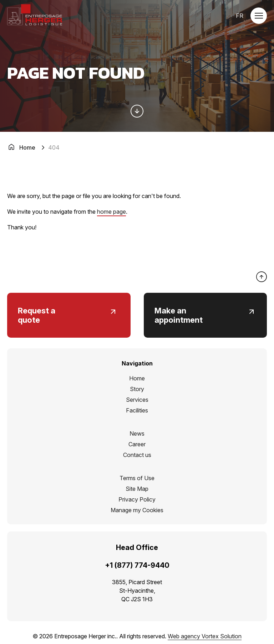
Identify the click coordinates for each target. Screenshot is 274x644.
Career (137, 444)
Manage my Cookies (137, 510)
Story (137, 389)
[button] (259, 16)
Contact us (137, 455)
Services (137, 400)
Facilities (137, 410)
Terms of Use (137, 478)
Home (137, 378)
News (137, 433)
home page (111, 212)
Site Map (137, 489)
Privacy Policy (137, 499)
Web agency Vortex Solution (205, 636)
